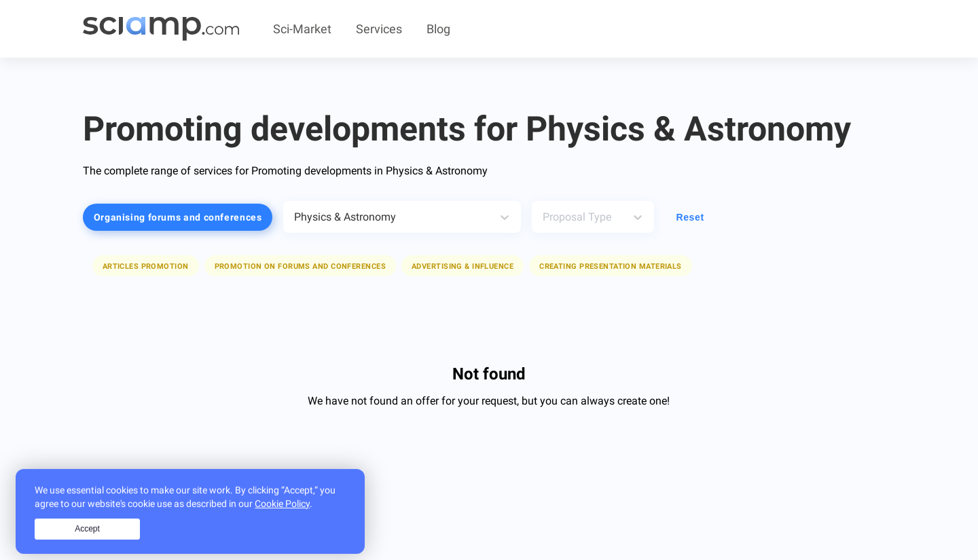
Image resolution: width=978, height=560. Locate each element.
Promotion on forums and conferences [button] (300, 266)
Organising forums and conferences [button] (178, 217)
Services (379, 29)
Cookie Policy (282, 517)
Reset (690, 217)
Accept (87, 542)
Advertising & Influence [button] (463, 266)
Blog (438, 29)
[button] (146, 266)
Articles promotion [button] (146, 266)
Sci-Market (302, 29)
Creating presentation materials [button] (611, 266)
